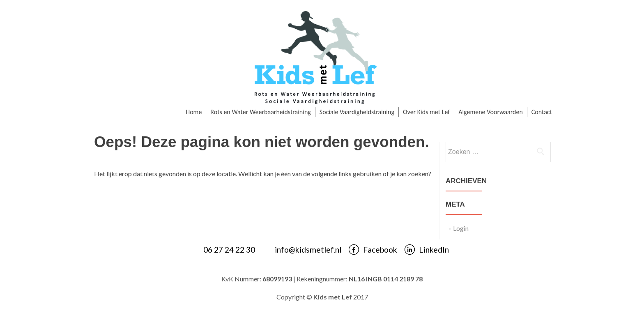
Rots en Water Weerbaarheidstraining (261, 112)
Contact (542, 112)
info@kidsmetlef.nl (308, 250)
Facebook (380, 250)
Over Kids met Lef (426, 112)
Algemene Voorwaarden (491, 112)
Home (194, 112)
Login (461, 228)
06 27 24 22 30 (229, 250)
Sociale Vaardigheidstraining (357, 112)
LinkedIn (434, 250)
